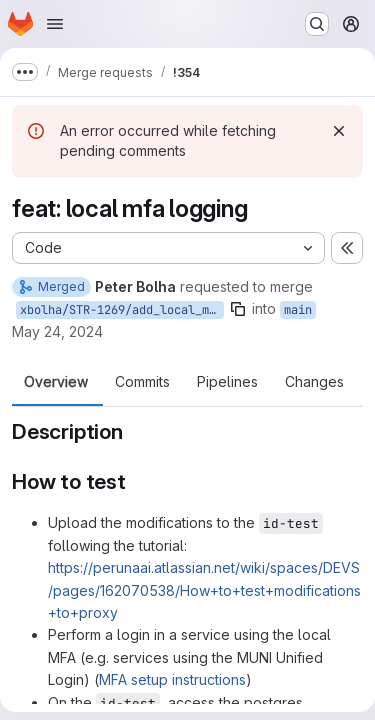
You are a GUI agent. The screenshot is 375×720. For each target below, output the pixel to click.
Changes (314, 382)
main (298, 310)
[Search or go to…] (317, 24)
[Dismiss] (339, 131)
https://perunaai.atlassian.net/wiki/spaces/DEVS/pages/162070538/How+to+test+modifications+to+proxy (204, 590)
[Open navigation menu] (55, 24)
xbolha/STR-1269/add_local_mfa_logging (122, 310)
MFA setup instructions (172, 679)
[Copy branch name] (238, 309)
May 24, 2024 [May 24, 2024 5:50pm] (57, 331)
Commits (142, 382)
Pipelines (227, 382)
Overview (56, 382)
